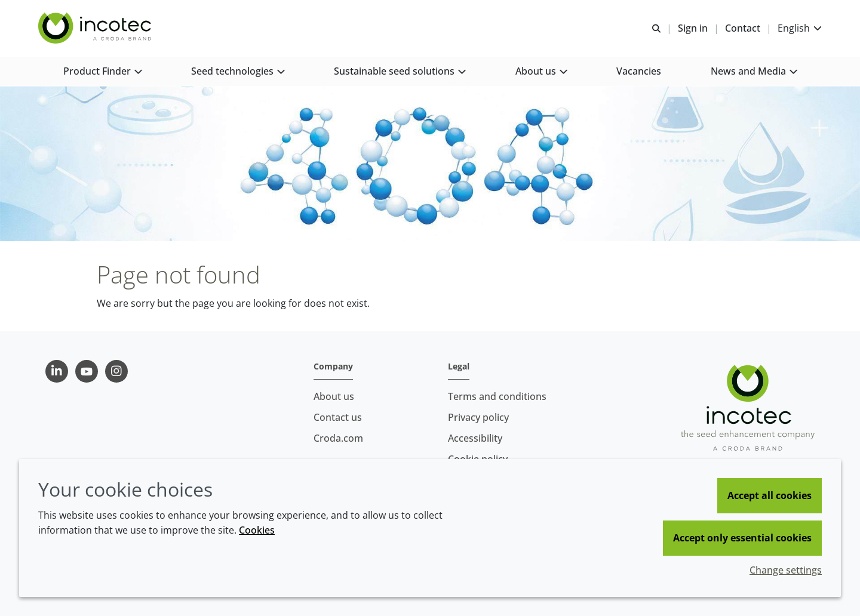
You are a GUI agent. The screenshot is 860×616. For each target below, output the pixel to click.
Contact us (338, 417)
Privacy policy (478, 417)
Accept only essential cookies (742, 538)
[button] (102, 72)
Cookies (257, 530)
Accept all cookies (770, 495)
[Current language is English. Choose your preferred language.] (800, 28)
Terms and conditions (497, 396)
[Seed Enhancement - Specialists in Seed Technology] (96, 29)
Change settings (786, 570)
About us (334, 396)
